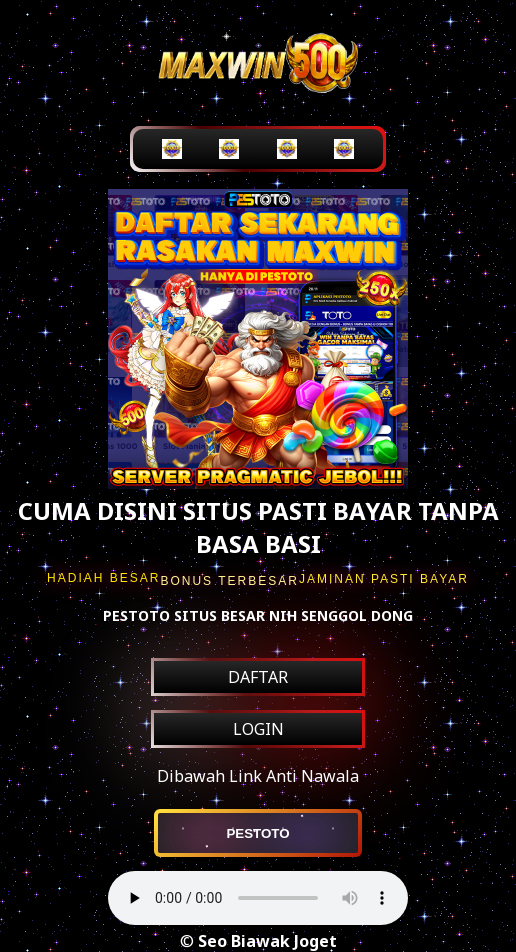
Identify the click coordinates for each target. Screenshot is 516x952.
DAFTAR (258, 677)
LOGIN (258, 729)
